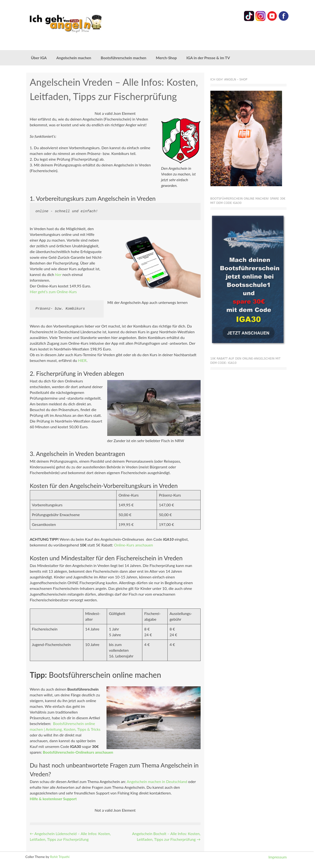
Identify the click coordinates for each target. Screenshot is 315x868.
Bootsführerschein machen (124, 58)
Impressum (278, 857)
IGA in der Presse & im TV (208, 58)
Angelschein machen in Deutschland (157, 781)
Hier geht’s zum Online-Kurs (53, 292)
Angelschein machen (74, 58)
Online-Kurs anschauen (133, 545)
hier (58, 274)
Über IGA (39, 58)
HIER (82, 360)
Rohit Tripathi (60, 857)
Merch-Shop (166, 58)
